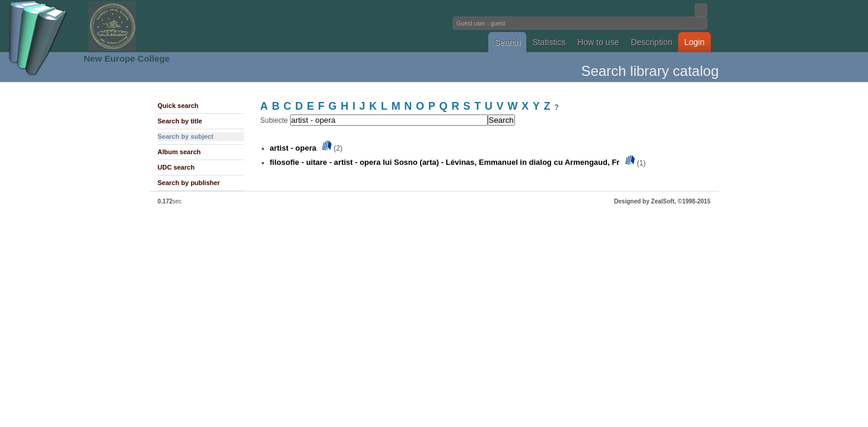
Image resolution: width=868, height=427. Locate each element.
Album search (179, 152)
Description (651, 42)
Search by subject (186, 136)
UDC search (176, 167)
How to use (598, 42)
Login (694, 42)
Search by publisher (189, 183)
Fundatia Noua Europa (239, 26)
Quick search (178, 106)
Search (507, 42)
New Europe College (127, 58)
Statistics (549, 42)
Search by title (180, 121)
